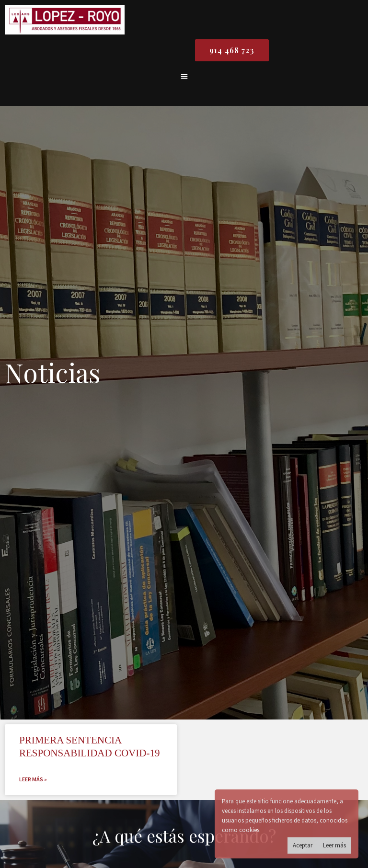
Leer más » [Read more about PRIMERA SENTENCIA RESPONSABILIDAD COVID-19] (33, 779)
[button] (184, 76)
